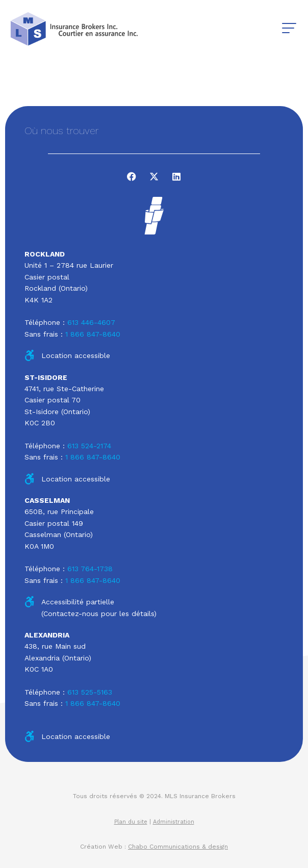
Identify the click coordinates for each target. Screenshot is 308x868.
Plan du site (131, 822)
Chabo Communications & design (178, 847)
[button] (289, 28)
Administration (174, 822)
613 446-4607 (91, 322)
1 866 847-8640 (93, 334)
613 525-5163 (90, 692)
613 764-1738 (90, 569)
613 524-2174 (89, 446)
